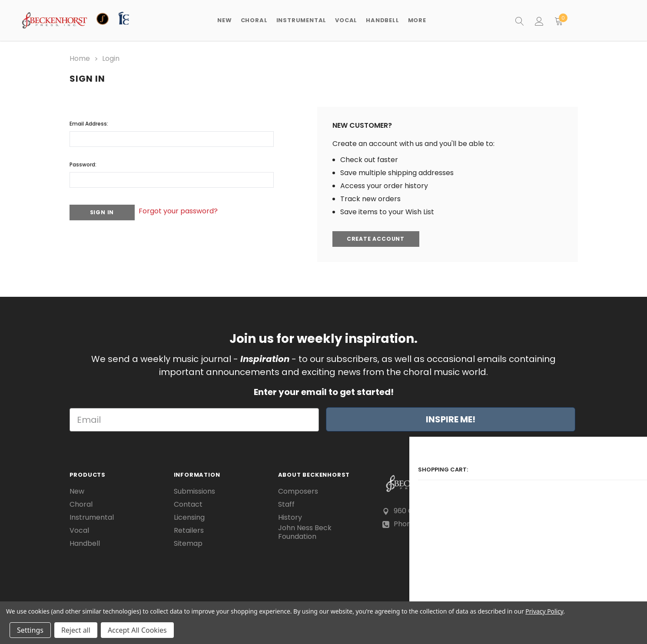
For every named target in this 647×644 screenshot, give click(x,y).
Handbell (85, 542)
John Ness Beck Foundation (305, 531)
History (290, 516)
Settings (30, 630)
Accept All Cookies (137, 630)
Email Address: (89, 121)
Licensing (189, 516)
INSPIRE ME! (451, 418)
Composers (298, 490)
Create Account (378, 237)
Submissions (194, 490)
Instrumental (92, 516)
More (417, 20)
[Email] (194, 419)
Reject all (76, 630)
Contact (188, 503)
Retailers (189, 529)
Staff (286, 503)
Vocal (79, 529)
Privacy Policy (544, 611)
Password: (83, 162)
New (224, 20)
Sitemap (188, 542)
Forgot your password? (189, 207)
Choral (81, 503)
